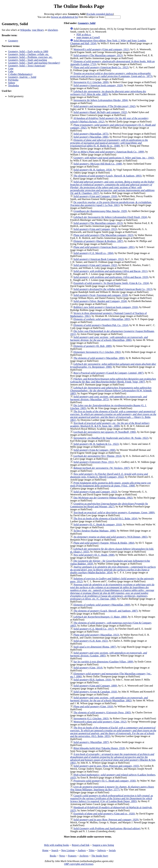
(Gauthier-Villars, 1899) (103, 662)
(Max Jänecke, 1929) (100, 211)
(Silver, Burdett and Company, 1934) (100, 301)
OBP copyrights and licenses (79, 864)
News (62, 856)
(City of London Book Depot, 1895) (112, 798)
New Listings (68, 850)
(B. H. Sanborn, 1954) (93, 170)
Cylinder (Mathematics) (20, 74)
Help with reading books (56, 845)
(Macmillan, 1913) (96, 635)
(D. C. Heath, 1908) (94, 555)
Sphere (12, 83)
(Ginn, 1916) (93, 706)
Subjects (102, 850)
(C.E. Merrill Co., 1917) (94, 629)
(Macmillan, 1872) (109, 398)
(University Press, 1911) (94, 462)
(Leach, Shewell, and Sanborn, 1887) (106, 611)
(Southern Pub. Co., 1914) (101, 325)
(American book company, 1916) (106, 307)
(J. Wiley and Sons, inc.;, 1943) (114, 158)
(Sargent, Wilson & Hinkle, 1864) (104, 543)
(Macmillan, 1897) (91, 742)
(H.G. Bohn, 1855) (113, 732)
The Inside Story (100, 856)
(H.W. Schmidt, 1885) (111, 391)
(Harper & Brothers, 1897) (98, 241)
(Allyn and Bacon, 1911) (111, 271)
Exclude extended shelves (100, 14)
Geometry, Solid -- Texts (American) (27, 66)
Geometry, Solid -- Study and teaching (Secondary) (34, 63)
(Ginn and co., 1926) (104, 814)
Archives (84, 856)
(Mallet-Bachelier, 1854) (113, 570)
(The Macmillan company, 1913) (98, 223)
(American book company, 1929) (98, 85)
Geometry (13, 41)
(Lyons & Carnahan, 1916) (95, 692)
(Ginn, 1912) (100, 722)
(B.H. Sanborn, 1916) (92, 680)
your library (38, 30)
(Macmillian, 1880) (109, 339)
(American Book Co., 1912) (101, 67)
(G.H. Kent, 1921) (91, 641)
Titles (92, 850)
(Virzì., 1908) (110, 484)
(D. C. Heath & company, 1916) (98, 525)
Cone (11, 68)
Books (53, 856)
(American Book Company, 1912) (99, 259)
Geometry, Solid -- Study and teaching (28, 60)
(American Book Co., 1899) (109, 152)
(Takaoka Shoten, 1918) (99, 748)
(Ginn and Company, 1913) (95, 229)
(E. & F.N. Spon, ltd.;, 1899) (110, 425)
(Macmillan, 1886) (91, 137)
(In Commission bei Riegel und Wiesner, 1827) (109, 505)
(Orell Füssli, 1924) (110, 217)
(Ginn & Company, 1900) (94, 450)
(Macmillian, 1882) (109, 699)
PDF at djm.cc (84, 35)
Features (72, 856)
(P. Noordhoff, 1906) (105, 432)
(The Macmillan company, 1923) (103, 235)
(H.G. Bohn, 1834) (105, 519)
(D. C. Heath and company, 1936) (105, 781)
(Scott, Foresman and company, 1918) (101, 295)
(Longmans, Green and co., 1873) (111, 75)
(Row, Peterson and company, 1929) (106, 820)
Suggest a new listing (103, 845)
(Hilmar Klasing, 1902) (103, 498)
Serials (112, 850)
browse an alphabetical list (65, 17)
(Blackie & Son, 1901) (113, 758)
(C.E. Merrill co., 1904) (93, 253)
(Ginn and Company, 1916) (95, 196)
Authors (82, 850)
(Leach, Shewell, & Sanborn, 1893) (108, 176)
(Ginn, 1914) (88, 668)
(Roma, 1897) (95, 647)
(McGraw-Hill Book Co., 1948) (98, 164)
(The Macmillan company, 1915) (98, 55)
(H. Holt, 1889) (93, 346)
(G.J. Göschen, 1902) (97, 352)
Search (55, 850)
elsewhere (53, 30)
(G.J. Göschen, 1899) (91, 82)
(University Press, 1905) (102, 712)
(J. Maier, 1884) (100, 617)
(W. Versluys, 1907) (102, 468)
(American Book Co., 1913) (113, 289)
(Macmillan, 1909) (102, 605)
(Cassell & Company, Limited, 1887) (109, 373)
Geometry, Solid (87, 23)
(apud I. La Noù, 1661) (111, 204)
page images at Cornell (88, 37)
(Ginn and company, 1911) (101, 49)
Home (45, 850)
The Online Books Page (79, 6)
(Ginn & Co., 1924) (111, 283)
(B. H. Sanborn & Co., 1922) (96, 444)
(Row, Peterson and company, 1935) (106, 766)
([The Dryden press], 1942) (104, 106)
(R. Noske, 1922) (111, 438)
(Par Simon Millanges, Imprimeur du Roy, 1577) (112, 788)
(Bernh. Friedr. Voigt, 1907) (113, 380)
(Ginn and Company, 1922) (95, 265)
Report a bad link (81, 845)
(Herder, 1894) (101, 100)
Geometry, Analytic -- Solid (22, 77)
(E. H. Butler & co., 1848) (109, 143)
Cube (11, 71)
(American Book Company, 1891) (104, 247)
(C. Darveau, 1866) (112, 592)
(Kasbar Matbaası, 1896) (95, 531)
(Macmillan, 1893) (102, 319)
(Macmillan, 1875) (91, 134)
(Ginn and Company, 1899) (95, 686)
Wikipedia (25, 30)
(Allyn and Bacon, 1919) (111, 277)
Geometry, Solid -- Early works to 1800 (28, 51)
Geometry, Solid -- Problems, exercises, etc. (30, 57)
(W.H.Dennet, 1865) (111, 537)
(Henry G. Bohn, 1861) (113, 416)
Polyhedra (13, 80)
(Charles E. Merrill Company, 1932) (109, 475)
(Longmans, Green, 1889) (114, 513)
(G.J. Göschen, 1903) (91, 718)
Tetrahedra (13, 86)
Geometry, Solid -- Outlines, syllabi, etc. (29, 54)
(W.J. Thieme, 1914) (98, 456)
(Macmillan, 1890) (99, 358)
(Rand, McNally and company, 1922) (100, 112)
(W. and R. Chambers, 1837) (112, 187)
